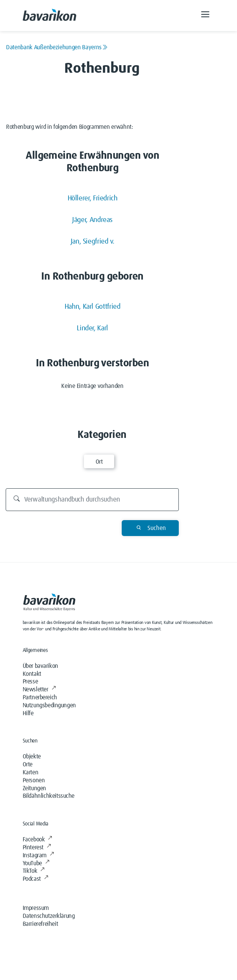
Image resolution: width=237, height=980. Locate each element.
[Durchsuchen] (92, 500)
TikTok (34, 871)
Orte (28, 764)
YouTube (36, 863)
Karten (31, 772)
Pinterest (37, 847)
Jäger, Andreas (92, 220)
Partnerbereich (40, 697)
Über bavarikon (40, 666)
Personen (34, 780)
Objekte (32, 756)
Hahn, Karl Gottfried (93, 307)
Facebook (37, 839)
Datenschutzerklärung (49, 916)
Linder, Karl (92, 328)
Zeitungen (34, 788)
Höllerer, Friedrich (93, 198)
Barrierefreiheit (40, 924)
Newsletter (39, 689)
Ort (99, 462)
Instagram (38, 855)
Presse (30, 681)
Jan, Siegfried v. (93, 241)
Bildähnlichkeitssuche (49, 796)
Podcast (36, 879)
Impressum (36, 908)
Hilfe (28, 713)
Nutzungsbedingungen (49, 705)
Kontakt (32, 674)
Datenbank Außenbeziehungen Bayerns (57, 47)
